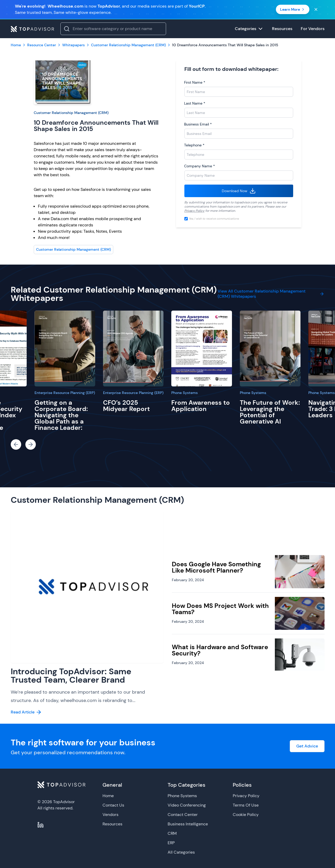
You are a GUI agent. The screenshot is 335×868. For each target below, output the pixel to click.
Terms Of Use (246, 805)
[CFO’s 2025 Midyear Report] (133, 349)
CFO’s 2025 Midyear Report (126, 406)
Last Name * (195, 103)
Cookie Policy (246, 815)
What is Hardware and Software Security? (220, 650)
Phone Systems (184, 393)
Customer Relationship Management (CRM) (71, 113)
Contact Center (183, 815)
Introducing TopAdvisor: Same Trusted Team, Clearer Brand (71, 676)
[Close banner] (316, 9)
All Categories (181, 852)
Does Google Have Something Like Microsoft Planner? (216, 567)
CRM (172, 833)
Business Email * (198, 124)
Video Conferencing (187, 805)
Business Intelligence (188, 824)
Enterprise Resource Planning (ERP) (65, 393)
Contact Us (113, 805)
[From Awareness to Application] (202, 349)
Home (108, 796)
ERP (171, 843)
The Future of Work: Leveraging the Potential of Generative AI (270, 412)
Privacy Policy (194, 211)
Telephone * (194, 145)
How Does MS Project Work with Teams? (220, 609)
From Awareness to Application (201, 406)
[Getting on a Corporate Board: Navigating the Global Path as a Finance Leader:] (65, 349)
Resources (112, 824)
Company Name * (200, 166)
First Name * (195, 82)
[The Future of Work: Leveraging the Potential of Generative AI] (270, 349)
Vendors (110, 815)
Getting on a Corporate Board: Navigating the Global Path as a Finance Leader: (61, 415)
